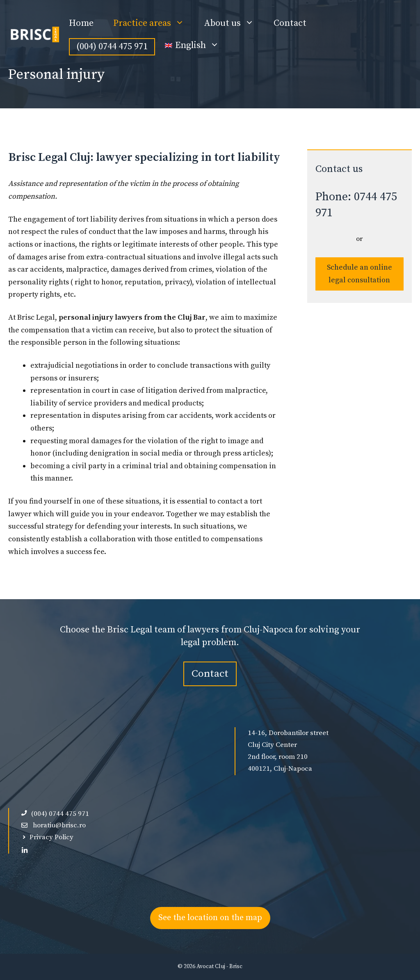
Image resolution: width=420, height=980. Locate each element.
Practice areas (154, 23)
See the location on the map (210, 918)
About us (234, 23)
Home (81, 23)
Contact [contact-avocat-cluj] (210, 674)
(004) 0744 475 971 (112, 47)
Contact (290, 23)
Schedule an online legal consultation (360, 274)
